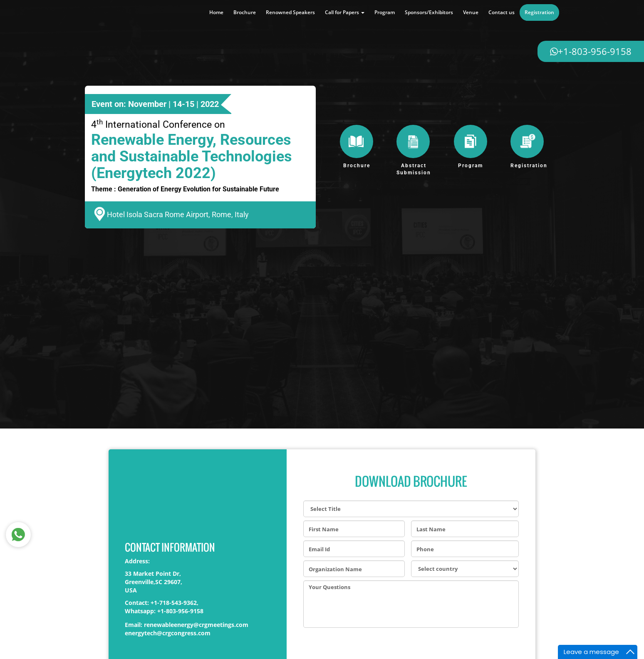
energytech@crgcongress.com (168, 633)
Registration (539, 12)
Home (216, 12)
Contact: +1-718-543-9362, (162, 603)
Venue (471, 12)
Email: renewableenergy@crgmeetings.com (187, 625)
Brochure (245, 12)
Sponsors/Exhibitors (429, 12)
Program (385, 12)
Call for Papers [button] (345, 12)
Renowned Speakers (290, 12)
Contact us (502, 12)
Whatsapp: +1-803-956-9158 (164, 611)
